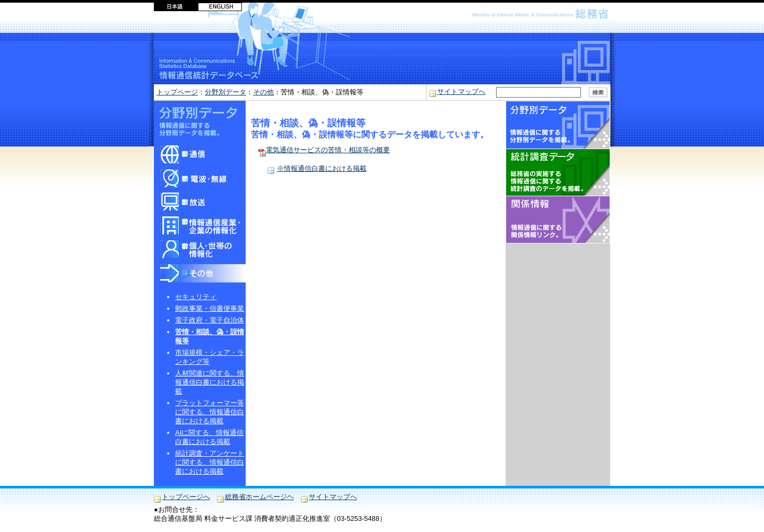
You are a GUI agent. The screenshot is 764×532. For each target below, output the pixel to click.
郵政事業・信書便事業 (210, 308)
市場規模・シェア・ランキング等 (210, 357)
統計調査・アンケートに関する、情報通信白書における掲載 (210, 462)
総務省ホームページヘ (259, 497)
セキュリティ (196, 297)
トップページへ (186, 497)
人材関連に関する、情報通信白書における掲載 (210, 382)
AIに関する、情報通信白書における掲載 (209, 437)
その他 (263, 92)
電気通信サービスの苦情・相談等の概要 (324, 150)
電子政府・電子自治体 (210, 320)
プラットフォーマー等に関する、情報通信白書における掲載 (210, 412)
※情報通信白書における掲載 (322, 168)
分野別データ (225, 92)
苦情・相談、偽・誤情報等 (210, 336)
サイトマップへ (461, 91)
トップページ (177, 92)
